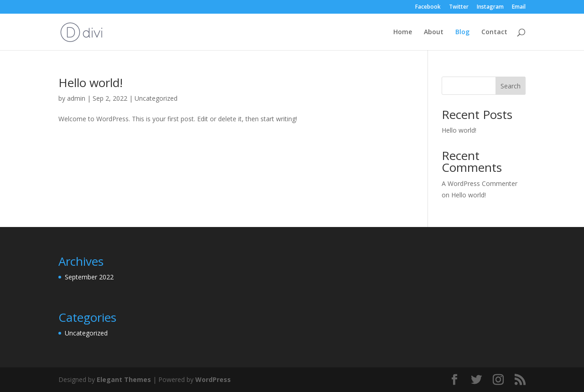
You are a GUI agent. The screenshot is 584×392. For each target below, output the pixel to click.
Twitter (459, 7)
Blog (462, 32)
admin (76, 98)
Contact (494, 32)
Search (511, 86)
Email (519, 7)
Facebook (428, 7)
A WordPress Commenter (480, 183)
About (434, 32)
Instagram (490, 7)
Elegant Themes (124, 379)
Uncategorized (156, 98)
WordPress (213, 379)
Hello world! (91, 83)
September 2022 (89, 277)
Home (403, 32)
